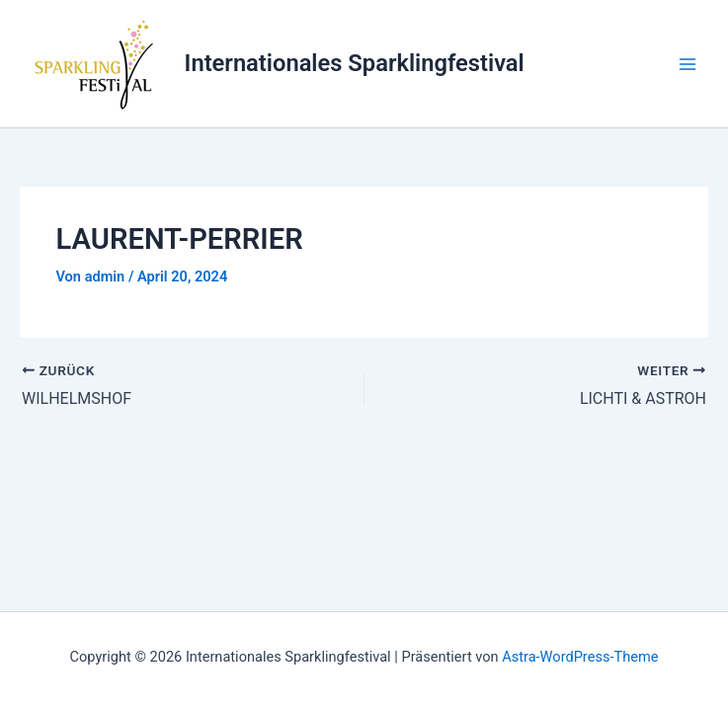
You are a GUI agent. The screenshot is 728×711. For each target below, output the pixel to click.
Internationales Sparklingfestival (355, 63)
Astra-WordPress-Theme (580, 657)
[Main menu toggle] (688, 64)
